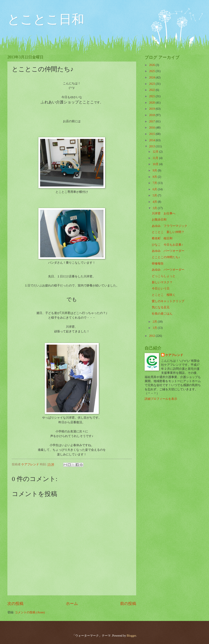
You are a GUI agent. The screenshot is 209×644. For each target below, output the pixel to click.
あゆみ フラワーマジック (170, 226)
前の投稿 (128, 604)
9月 (155, 171)
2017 (152, 121)
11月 (156, 158)
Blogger (131, 636)
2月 (155, 322)
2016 (152, 128)
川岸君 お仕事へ (164, 213)
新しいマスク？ (162, 282)
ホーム (72, 604)
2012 (152, 336)
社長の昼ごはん (162, 314)
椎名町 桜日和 (162, 238)
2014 (152, 140)
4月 (155, 202)
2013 (152, 146)
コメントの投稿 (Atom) (30, 612)
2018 (152, 115)
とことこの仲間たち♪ (166, 257)
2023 (152, 84)
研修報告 (158, 264)
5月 (155, 195)
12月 (156, 152)
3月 (155, 208)
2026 (152, 65)
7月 (155, 183)
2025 (152, 71)
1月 (155, 328)
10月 (156, 164)
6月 (155, 189)
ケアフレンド (174, 355)
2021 (152, 96)
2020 (152, 103)
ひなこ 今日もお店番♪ (167, 245)
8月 (155, 177)
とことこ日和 (46, 19)
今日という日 (161, 288)
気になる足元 (161, 307)
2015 (152, 134)
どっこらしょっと (164, 276)
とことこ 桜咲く (164, 295)
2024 (152, 77)
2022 (152, 90)
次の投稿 (15, 604)
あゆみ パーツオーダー (168, 251)
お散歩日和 (159, 220)
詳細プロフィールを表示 (161, 399)
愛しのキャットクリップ (168, 301)
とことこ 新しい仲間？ (168, 232)
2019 (152, 109)
